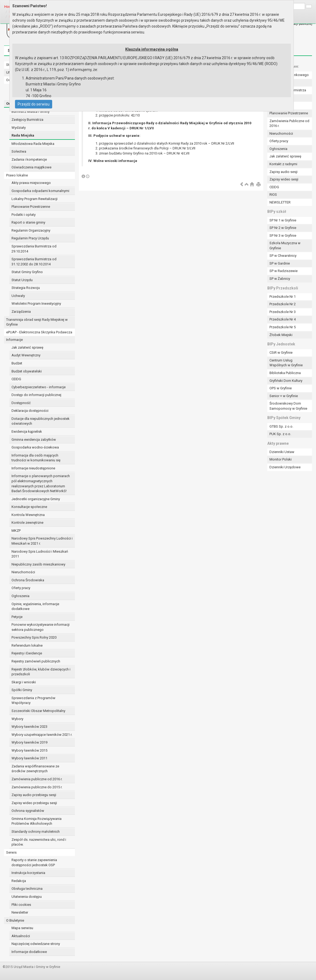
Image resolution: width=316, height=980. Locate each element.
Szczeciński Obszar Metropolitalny (38, 711)
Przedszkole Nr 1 (283, 297)
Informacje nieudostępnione (33, 468)
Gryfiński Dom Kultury (286, 381)
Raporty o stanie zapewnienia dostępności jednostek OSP (34, 862)
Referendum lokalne (27, 645)
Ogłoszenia (20, 596)
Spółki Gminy (22, 690)
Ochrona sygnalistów (28, 811)
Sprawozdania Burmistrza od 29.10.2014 (34, 249)
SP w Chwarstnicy (283, 256)
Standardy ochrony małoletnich (36, 832)
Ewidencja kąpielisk (27, 431)
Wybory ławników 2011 (29, 758)
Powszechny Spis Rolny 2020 (34, 637)
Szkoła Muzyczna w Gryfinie (285, 246)
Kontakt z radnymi (283, 164)
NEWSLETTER (280, 202)
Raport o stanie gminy (28, 222)
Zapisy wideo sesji (284, 179)
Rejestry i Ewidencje (27, 653)
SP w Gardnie (280, 263)
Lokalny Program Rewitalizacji (35, 199)
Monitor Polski (281, 459)
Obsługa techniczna (27, 889)
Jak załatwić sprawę (27, 347)
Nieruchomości (23, 572)
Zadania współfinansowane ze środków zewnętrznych (35, 769)
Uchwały (18, 296)
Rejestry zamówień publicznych (36, 661)
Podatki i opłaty (24, 215)
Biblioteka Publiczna (285, 373)
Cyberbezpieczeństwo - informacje (39, 387)
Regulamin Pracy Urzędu (30, 238)
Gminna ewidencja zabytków (34, 440)
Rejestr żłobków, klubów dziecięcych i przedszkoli (41, 672)
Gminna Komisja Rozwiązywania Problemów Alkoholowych (37, 821)
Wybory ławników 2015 (29, 750)
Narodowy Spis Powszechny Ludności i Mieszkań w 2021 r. (42, 541)
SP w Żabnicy (280, 279)
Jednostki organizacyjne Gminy (36, 499)
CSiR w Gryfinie (281, 353)
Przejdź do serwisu (34, 104)
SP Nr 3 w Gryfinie (283, 235)
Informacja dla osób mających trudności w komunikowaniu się (36, 458)
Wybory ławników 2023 (29, 727)
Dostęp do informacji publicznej (36, 395)
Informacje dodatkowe (29, 952)
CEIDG (16, 379)
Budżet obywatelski (27, 371)
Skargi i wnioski (24, 682)
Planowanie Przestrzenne (31, 207)
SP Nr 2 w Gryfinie (283, 228)
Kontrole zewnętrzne (27, 523)
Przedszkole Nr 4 (283, 319)
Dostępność (21, 403)
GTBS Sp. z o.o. (281, 426)
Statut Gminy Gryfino (27, 272)
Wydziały (19, 128)
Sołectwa (19, 151)
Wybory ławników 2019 (29, 742)
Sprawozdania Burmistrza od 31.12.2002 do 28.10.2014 (34, 262)
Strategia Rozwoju (26, 288)
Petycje (17, 617)
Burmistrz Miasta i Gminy (31, 112)
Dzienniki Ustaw (282, 452)
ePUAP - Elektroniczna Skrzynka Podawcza (39, 332)
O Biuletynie (15, 920)
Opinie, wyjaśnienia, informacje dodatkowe (35, 606)
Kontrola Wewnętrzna (28, 515)
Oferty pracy (21, 588)
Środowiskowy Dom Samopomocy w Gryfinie (288, 406)
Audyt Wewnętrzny (26, 355)
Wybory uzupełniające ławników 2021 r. (42, 735)
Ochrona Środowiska (28, 580)
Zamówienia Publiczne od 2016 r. (289, 123)
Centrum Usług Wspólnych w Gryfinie (286, 363)
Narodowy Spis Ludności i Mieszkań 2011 (40, 554)
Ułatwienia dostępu (27, 897)
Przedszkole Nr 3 (283, 312)
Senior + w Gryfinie (284, 396)
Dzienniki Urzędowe (285, 467)
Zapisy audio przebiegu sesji (34, 795)
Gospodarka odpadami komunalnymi (40, 191)
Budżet (17, 363)
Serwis (11, 852)
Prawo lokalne (17, 175)
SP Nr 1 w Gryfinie (283, 220)
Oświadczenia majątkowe (31, 167)
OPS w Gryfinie (281, 388)
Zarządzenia (21, 312)
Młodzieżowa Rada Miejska (33, 144)
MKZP (16, 531)
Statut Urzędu (22, 280)
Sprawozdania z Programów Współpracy (33, 700)
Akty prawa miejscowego (31, 183)
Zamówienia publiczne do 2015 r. (37, 787)
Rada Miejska (23, 135)
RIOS (273, 195)
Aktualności (21, 936)
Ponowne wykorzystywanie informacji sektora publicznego (41, 627)
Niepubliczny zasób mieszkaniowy (38, 564)
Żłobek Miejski (281, 335)
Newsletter (20, 912)
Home (9, 7)
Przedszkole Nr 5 (283, 327)
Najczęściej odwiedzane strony (36, 944)
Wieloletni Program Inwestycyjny (36, 304)
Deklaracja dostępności (30, 411)
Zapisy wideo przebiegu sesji (34, 803)
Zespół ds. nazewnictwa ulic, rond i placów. (39, 842)
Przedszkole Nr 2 (283, 304)
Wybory (17, 719)
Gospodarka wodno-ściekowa (35, 447)
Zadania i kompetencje (29, 159)
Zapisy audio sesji (283, 172)
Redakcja (19, 881)
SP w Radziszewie (283, 271)
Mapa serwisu (22, 928)
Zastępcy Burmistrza (27, 120)
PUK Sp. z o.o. (280, 434)
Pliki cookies (21, 905)
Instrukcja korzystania (28, 873)
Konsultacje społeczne (29, 507)
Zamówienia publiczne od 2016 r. (37, 779)
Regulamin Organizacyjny (31, 230)
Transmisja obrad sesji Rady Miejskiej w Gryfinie (37, 322)
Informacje (14, 340)
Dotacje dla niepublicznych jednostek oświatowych (41, 421)
